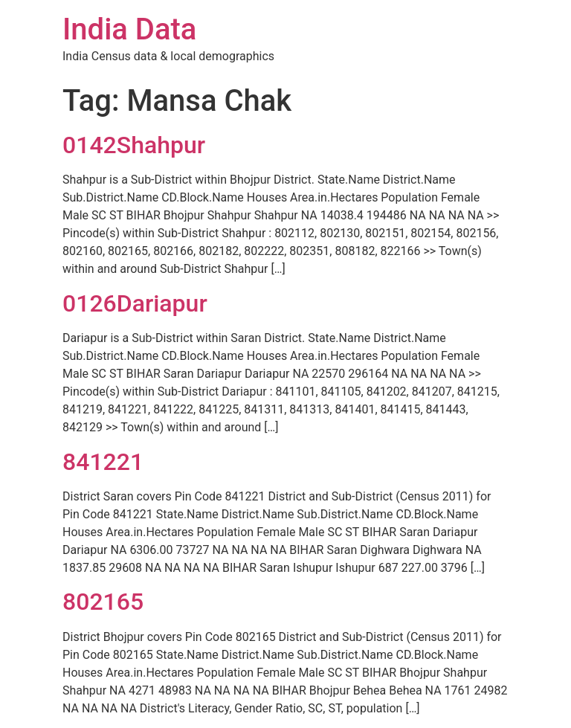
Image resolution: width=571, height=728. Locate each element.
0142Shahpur (134, 145)
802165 (103, 602)
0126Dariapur (135, 303)
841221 (103, 462)
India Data (129, 29)
